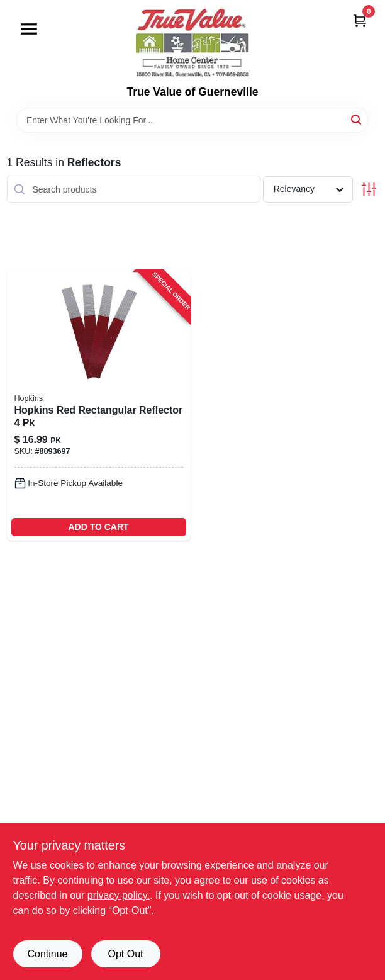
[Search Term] (192, 120)
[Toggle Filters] (369, 189)
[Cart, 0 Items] (360, 20)
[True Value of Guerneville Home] (192, 43)
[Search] (357, 119)
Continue (47, 954)
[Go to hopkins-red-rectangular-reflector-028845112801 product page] (99, 406)
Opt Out (125, 954)
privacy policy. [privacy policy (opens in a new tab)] (119, 895)
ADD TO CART (98, 527)
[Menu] (29, 29)
